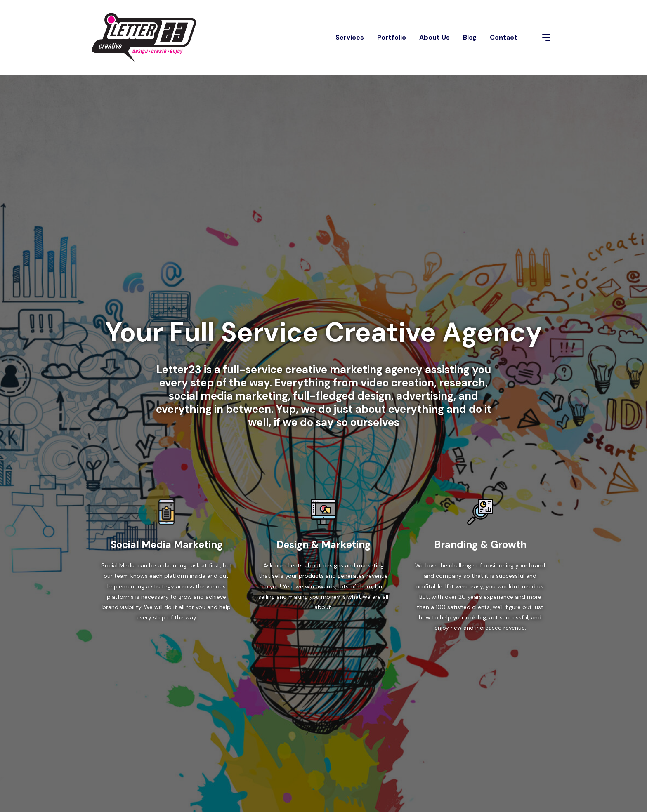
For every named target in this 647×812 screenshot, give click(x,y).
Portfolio (392, 37)
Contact (504, 37)
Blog (470, 37)
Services (350, 37)
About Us (434, 37)
